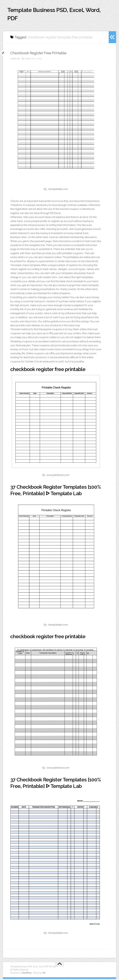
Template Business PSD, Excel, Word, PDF (51, 15)
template (15, 60)
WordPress (27, 974)
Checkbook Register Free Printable (40, 54)
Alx (44, 974)
